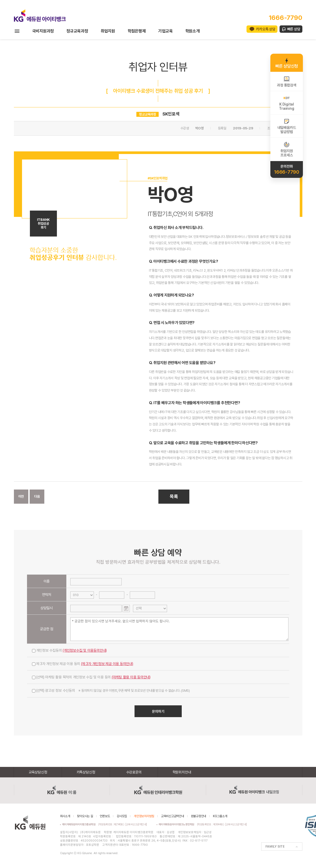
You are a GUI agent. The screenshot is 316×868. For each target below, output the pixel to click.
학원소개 (193, 31)
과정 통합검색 (286, 81)
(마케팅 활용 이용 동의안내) (131, 677)
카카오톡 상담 (266, 29)
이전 (21, 496)
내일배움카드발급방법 (287, 126)
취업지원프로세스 (286, 149)
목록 (174, 496)
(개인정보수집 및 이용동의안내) (85, 650)
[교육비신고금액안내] (136, 824)
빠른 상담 (294, 29)
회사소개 (65, 816)
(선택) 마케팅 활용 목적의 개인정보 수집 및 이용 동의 (91, 677)
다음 (37, 496)
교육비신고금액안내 (173, 816)
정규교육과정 (77, 31)
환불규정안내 (199, 816)
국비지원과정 (43, 31)
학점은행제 (137, 31)
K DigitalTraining (286, 103)
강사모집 (122, 816)
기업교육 (165, 31)
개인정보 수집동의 (69, 650)
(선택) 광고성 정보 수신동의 (111, 690)
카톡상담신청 (86, 772)
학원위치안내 (182, 772)
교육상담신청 (38, 772)
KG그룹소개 (220, 816)
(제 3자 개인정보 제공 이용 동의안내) (107, 664)
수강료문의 (134, 772)
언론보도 (105, 816)
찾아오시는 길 (85, 816)
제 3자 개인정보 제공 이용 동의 (83, 664)
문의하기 (158, 711)
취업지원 (108, 31)
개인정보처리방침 (144, 816)
